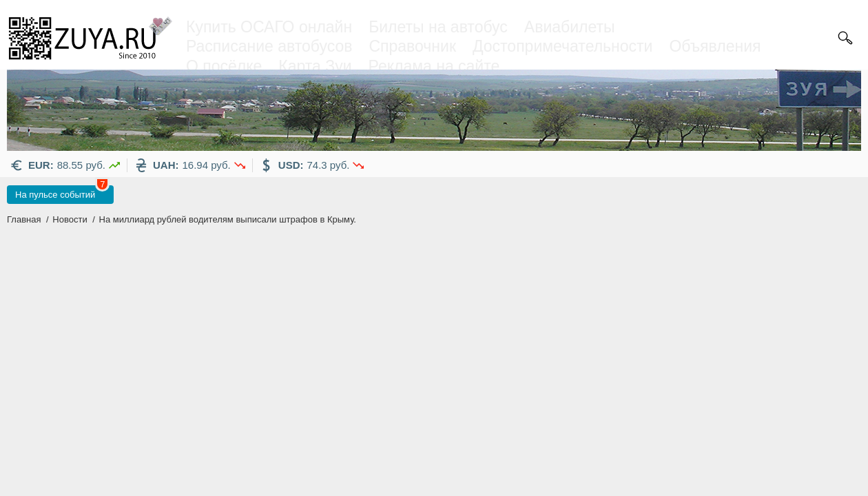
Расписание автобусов (269, 46)
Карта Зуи (315, 66)
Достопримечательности (562, 46)
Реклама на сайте (434, 66)
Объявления (715, 46)
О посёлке (224, 66)
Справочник (412, 46)
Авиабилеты (570, 27)
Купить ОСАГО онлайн (269, 27)
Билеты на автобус (438, 27)
